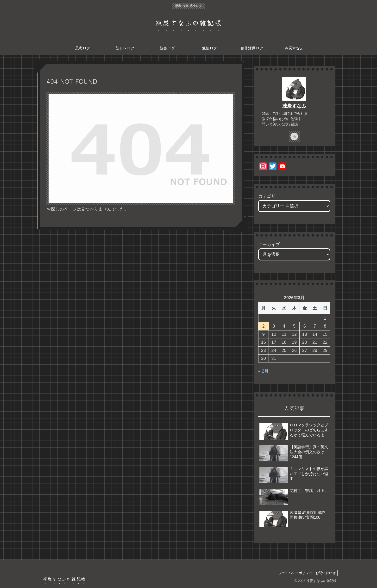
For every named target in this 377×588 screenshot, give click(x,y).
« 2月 (263, 371)
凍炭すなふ (294, 106)
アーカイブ (269, 245)
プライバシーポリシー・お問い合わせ (306, 573)
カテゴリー (269, 196)
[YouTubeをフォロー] (294, 136)
